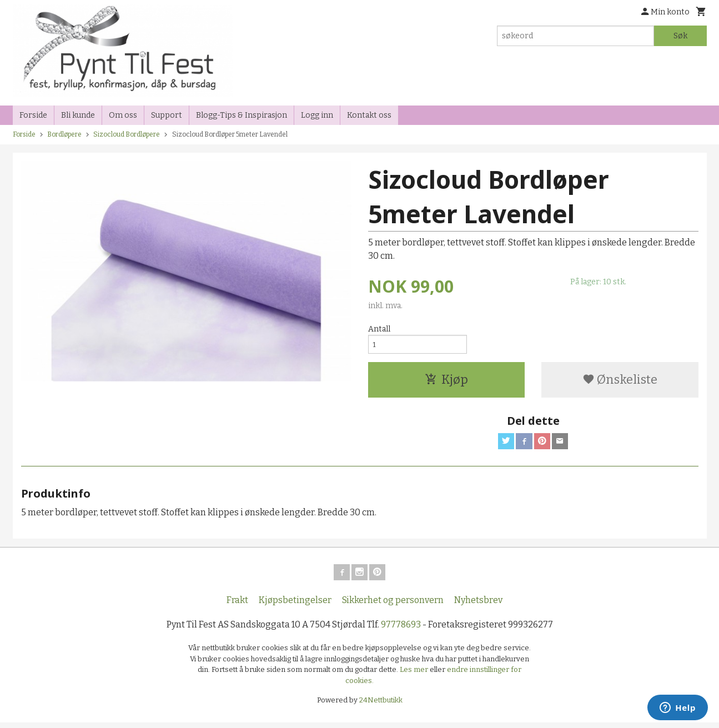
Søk (680, 36)
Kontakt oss (369, 115)
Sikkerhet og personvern (393, 606)
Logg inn (317, 115)
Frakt (237, 606)
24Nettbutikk (381, 706)
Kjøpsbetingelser (295, 606)
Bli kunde (78, 115)
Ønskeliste (620, 382)
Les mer (415, 675)
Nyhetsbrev (478, 606)
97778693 (401, 630)
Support (167, 115)
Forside (33, 115)
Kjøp (446, 382)
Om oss (123, 115)
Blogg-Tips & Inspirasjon (242, 115)
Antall (379, 329)
